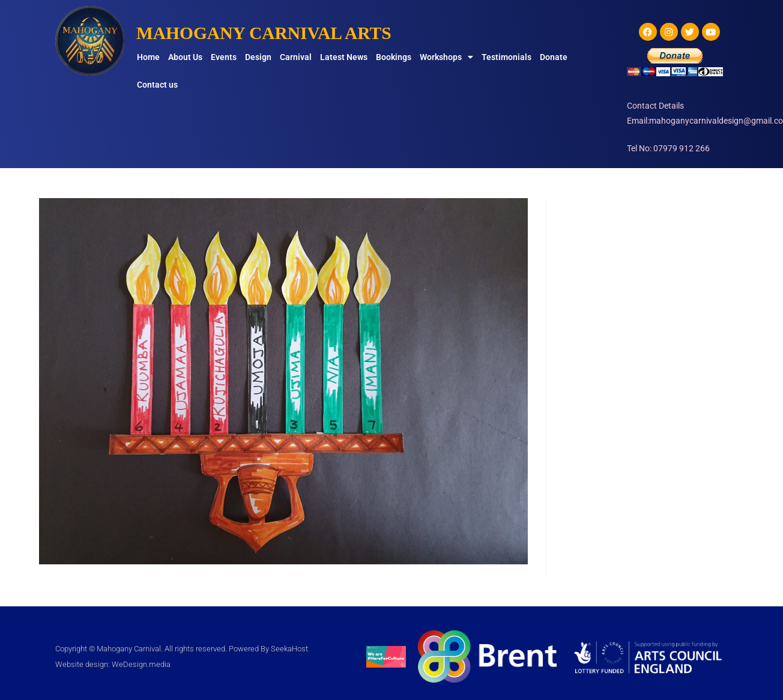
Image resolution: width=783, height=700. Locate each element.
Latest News (344, 57)
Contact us (157, 85)
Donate (554, 57)
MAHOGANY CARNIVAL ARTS (266, 33)
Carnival (296, 57)
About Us (185, 57)
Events (224, 57)
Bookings (394, 57)
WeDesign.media (141, 664)
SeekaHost (289, 649)
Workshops (446, 57)
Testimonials (506, 57)
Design (258, 57)
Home (148, 57)
